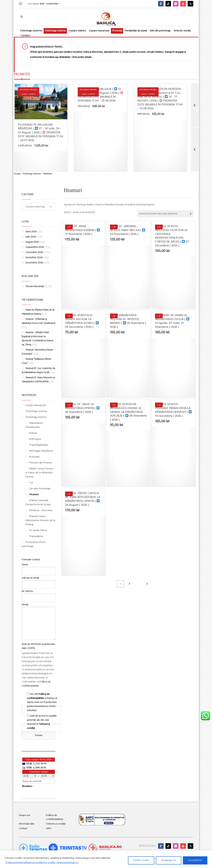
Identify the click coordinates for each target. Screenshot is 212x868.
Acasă (17, 174)
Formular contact (31, 560)
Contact (23, 829)
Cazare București (36, 405)
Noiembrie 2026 (34, 258)
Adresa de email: (39, 581)
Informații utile (27, 824)
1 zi (31, 483)
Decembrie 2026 (34, 263)
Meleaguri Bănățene (41, 451)
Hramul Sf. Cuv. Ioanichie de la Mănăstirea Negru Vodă (38, 370)
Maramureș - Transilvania (35, 425)
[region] (106, 859)
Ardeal (33, 433)
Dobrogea (35, 439)
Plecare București (35, 286)
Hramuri (34, 495)
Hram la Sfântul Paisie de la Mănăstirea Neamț (38, 312)
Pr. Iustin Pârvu (38, 530)
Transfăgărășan (39, 445)
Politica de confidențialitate (36, 684)
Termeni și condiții (56, 824)
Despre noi (25, 815)
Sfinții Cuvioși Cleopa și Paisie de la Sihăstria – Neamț (40, 473)
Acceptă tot (195, 860)
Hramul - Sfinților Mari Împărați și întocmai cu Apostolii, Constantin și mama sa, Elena (37, 339)
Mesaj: (39, 622)
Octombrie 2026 (34, 252)
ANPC (49, 829)
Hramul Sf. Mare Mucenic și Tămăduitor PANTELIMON (38, 380)
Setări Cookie (141, 860)
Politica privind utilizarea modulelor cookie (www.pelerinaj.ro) (42, 863)
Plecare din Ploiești (41, 463)
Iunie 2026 (31, 232)
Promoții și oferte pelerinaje (34, 544)
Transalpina (36, 536)
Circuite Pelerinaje (40, 489)
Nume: (39, 568)
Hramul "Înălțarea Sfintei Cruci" (36, 361)
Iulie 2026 (31, 237)
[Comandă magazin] (165, 214)
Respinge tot (169, 860)
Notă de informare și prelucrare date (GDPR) (38, 646)
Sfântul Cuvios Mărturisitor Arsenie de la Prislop (40, 520)
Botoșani (34, 457)
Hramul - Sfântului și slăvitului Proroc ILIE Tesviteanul (38, 321)
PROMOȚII (22, 74)
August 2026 (32, 242)
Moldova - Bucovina (41, 510)
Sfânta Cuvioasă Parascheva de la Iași (38, 503)
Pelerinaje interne (32, 174)
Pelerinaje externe (36, 411)
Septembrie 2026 (35, 247)
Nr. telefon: (39, 594)
